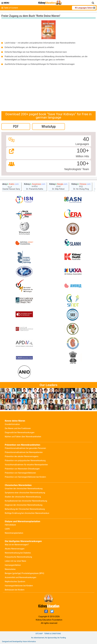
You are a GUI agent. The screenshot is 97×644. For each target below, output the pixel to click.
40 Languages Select (84, 8)
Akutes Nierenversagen (15, 549)
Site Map (39, 634)
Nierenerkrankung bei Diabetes (18, 553)
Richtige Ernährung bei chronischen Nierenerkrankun (27, 513)
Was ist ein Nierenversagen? (17, 545)
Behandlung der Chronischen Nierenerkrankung (25, 509)
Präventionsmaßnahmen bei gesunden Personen (25, 448)
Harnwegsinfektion (13, 565)
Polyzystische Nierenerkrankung (18, 557)
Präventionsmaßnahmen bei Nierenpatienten (24, 452)
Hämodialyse (10, 525)
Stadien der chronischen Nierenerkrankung (23, 497)
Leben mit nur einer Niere (15, 561)
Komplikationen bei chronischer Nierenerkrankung (26, 501)
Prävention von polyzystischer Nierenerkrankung (25, 461)
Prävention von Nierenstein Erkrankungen (22, 469)
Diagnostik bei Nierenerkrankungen (20, 432)
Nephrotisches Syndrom (15, 582)
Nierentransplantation (14, 533)
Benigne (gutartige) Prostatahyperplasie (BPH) (24, 573)
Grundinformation (12, 424)
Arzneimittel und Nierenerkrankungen (21, 577)
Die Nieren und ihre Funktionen (18, 428)
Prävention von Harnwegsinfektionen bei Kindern (25, 477)
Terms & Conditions (52, 634)
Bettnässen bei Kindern (15, 590)
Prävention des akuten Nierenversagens (22, 456)
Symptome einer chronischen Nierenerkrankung (25, 493)
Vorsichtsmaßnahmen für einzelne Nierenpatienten (26, 465)
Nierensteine (10, 569)
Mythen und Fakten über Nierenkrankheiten (23, 437)
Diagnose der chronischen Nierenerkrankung (24, 505)
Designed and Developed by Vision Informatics (19, 642)
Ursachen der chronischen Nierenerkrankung (24, 489)
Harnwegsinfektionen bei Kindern (19, 586)
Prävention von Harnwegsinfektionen (20, 473)
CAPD (7, 529)
